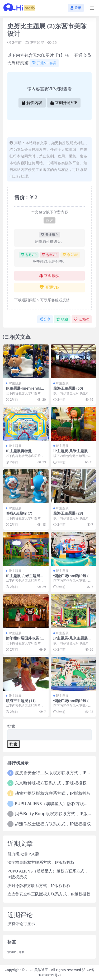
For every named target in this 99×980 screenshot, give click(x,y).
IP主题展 (37, 42)
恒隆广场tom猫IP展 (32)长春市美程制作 (72, 703)
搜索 (11, 726)
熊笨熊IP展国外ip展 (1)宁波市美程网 (25, 640)
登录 (76, 8)
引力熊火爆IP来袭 (23, 854)
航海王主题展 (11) (21, 701)
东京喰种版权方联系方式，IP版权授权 (51, 783)
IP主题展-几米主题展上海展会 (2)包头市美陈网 (25, 578)
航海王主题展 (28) (68, 513)
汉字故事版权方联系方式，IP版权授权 (41, 862)
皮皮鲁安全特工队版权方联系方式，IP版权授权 (49, 894)
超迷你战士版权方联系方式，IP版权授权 (53, 824)
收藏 (62, 319)
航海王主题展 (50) (68, 388)
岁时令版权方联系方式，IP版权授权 (39, 885)
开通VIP (49, 287)
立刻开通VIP (64, 103)
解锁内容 (32, 103)
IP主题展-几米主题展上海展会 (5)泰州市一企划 (73, 640)
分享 (45, 319)
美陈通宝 (41, 970)
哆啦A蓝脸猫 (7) (19, 513)
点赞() (82, 319)
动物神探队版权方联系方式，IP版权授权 (53, 793)
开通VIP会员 (44, 63)
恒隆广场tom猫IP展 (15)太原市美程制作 (72, 578)
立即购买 (49, 276)
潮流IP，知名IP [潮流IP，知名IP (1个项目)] (17, 952)
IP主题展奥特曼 (19, 451)
